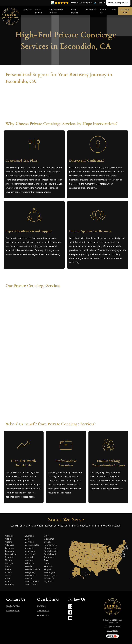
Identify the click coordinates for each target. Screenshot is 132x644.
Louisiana (29, 536)
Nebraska (29, 563)
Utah (46, 563)
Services (28, 10)
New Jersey (30, 572)
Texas (47, 560)
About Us (103, 11)
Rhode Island (50, 548)
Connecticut (11, 554)
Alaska (8, 539)
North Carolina (32, 582)
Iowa (7, 578)
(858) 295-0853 (123, 3)
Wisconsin (49, 578)
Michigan (29, 548)
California (10, 548)
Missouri (29, 557)
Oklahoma (49, 539)
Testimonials (91, 10)
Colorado (9, 551)
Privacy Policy (112, 631)
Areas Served (39, 11)
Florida (8, 560)
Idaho (8, 569)
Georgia (9, 563)
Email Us (101, 3)
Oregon (48, 542)
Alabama (9, 536)
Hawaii (8, 566)
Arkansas (9, 545)
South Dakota (51, 554)
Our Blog (41, 606)
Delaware (10, 557)
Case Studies (75, 11)
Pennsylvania (50, 545)
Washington (50, 572)
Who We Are (43, 615)
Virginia (48, 569)
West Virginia (50, 575)
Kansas (8, 582)
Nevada (28, 566)
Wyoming (49, 582)
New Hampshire (32, 569)
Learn (113, 10)
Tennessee (49, 557)
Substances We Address (56, 11)
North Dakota (31, 585)
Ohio (46, 536)
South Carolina (51, 551)
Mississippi (30, 554)
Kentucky (9, 585)
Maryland (29, 542)
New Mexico (30, 575)
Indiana (9, 572)
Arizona (9, 542)
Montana (29, 560)
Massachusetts (32, 545)
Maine (28, 539)
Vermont (48, 566)
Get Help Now (125, 11)
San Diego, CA (13, 610)
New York (29, 578)
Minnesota (30, 551)
